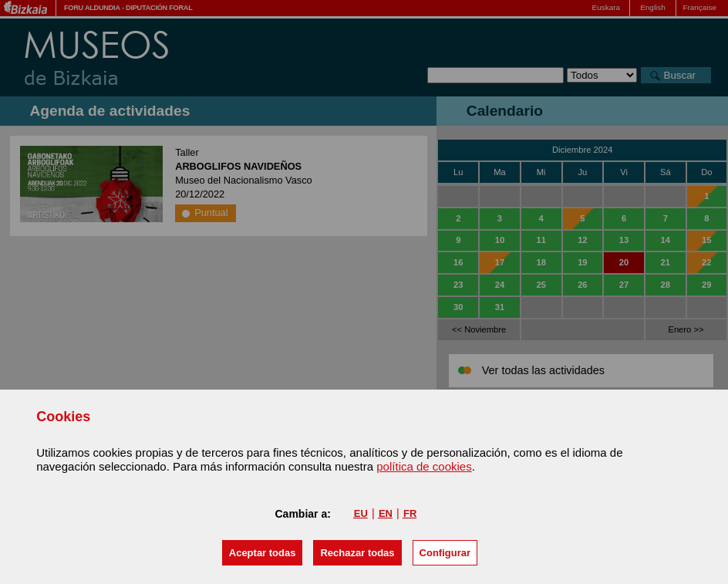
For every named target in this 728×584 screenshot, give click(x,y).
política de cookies (424, 466)
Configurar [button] (445, 553)
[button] (263, 553)
